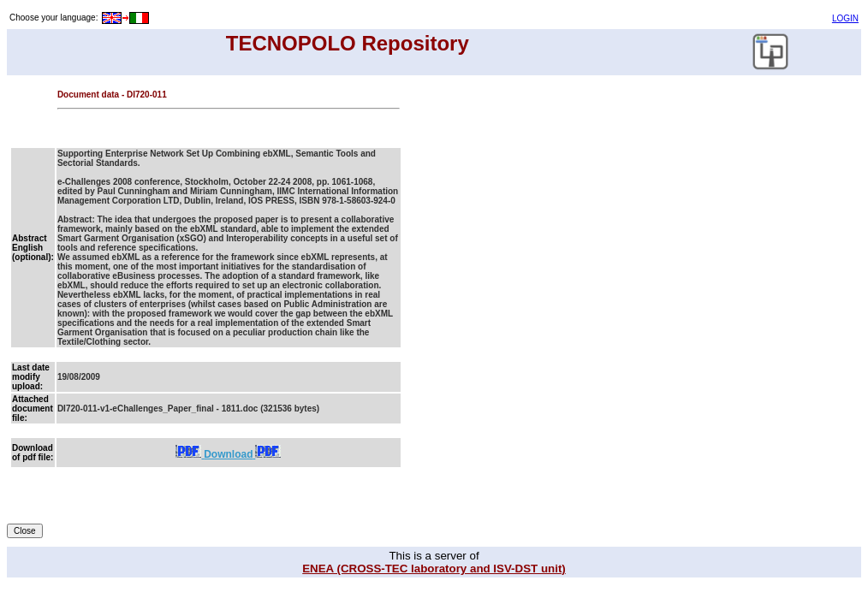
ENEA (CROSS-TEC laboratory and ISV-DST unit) (434, 569)
